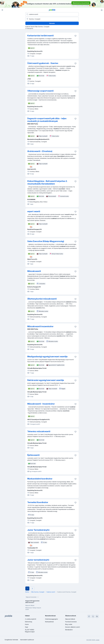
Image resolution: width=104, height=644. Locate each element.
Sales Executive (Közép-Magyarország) (46, 241)
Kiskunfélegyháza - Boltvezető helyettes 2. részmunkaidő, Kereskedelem (47, 182)
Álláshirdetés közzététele (81, 3)
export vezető (34, 211)
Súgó (27, 627)
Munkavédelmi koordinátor (40, 479)
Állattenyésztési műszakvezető (42, 299)
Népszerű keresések (32, 597)
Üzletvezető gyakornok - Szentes (43, 63)
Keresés (52, 23)
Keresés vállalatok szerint (73, 627)
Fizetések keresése (71, 622)
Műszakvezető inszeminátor (40, 326)
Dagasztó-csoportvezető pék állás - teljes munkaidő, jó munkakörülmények (47, 120)
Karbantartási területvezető (40, 36)
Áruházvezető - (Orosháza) (40, 151)
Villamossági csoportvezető (40, 91)
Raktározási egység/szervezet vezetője (46, 380)
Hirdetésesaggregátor (52, 619)
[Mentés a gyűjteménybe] (75, 36)
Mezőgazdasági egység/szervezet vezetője (47, 357)
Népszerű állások (30, 605)
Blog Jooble (69, 624)
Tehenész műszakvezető (39, 431)
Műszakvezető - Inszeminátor (41, 404)
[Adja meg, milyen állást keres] (52, 14)
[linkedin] (97, 616)
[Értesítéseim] (102, 10)
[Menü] (2, 10)
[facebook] (89, 616)
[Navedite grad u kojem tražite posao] (52, 19)
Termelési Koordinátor (38, 502)
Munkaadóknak (49, 622)
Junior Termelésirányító (38, 530)
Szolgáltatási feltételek (11, 640)
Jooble (97, 640)
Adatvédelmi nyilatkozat (27, 640)
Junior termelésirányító (38, 560)
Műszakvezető (34, 271)
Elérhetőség (29, 622)
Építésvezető (33, 455)
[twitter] (93, 616)
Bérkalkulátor (69, 630)
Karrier (27, 624)
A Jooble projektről (31, 619)
